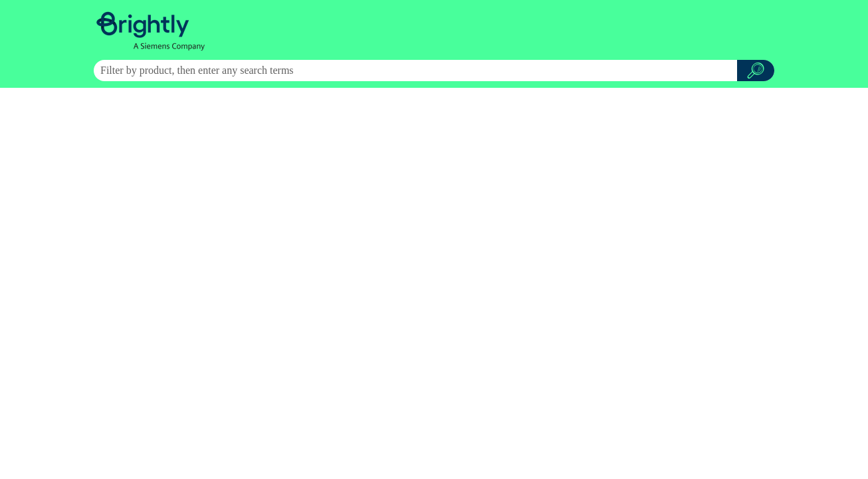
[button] (756, 71)
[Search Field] (434, 71)
